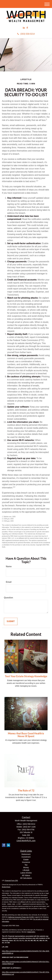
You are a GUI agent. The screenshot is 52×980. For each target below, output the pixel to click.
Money (26, 867)
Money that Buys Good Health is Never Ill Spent (26, 735)
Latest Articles (26, 873)
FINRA (29, 932)
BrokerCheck (6, 887)
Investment (26, 857)
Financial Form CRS (11, 880)
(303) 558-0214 (26, 34)
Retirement (26, 854)
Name (9, 566)
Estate (26, 860)
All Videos (26, 875)
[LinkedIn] (24, 28)
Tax (26, 865)
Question (8, 598)
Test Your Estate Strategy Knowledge (26, 676)
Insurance (26, 862)
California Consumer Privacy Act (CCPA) (21, 917)
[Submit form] (11, 621)
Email (9, 582)
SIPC (34, 932)
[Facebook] (27, 28)
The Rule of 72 (26, 790)
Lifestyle (26, 870)
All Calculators (26, 878)
